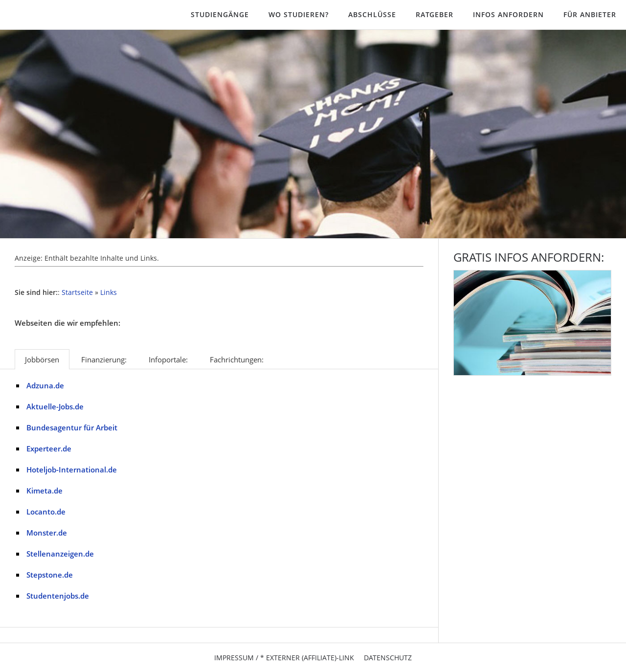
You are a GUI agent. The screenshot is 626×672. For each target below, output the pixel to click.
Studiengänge (220, 14)
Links (109, 292)
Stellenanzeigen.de (60, 554)
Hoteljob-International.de (72, 470)
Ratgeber (435, 14)
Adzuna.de (45, 385)
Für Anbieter (590, 14)
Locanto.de (46, 512)
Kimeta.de (45, 491)
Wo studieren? (299, 14)
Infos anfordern (508, 14)
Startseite (77, 292)
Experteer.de (49, 448)
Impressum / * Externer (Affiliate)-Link (284, 658)
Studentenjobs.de (58, 596)
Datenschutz (388, 658)
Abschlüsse (372, 14)
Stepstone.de (50, 575)
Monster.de (47, 533)
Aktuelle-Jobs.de (55, 406)
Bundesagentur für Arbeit (72, 427)
